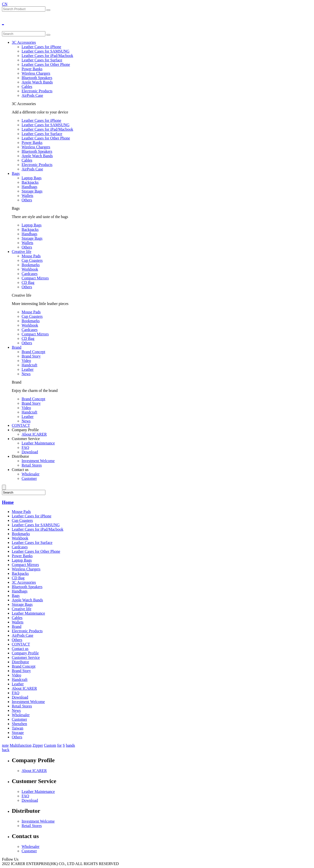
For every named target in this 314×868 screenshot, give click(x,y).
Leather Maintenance (38, 443)
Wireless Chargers (36, 73)
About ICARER (34, 434)
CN (5, 4)
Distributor (20, 456)
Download (30, 452)
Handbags (29, 187)
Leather (28, 369)
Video (26, 361)
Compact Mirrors (35, 278)
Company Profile (25, 430)
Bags (16, 173)
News (26, 374)
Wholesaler (31, 474)
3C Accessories (24, 42)
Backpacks (30, 182)
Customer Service (26, 439)
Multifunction (21, 745)
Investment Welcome (38, 461)
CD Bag (28, 282)
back (6, 750)
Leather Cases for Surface (42, 60)
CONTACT (21, 425)
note (5, 745)
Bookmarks (31, 265)
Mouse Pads (31, 256)
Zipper (38, 745)
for (59, 745)
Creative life (22, 252)
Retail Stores (32, 465)
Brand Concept (33, 352)
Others (27, 200)
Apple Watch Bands (37, 82)
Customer (29, 478)
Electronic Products (37, 91)
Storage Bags (32, 191)
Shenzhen (19, 724)
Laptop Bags (32, 178)
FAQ (25, 448)
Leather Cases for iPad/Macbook (47, 56)
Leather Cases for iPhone (41, 47)
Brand (17, 347)
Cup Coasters (32, 260)
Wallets (27, 196)
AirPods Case (32, 95)
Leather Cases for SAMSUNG (46, 51)
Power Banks (32, 69)
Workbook (30, 269)
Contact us (20, 470)
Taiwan (18, 728)
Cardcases (30, 274)
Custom (50, 745)
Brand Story (31, 356)
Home (8, 502)
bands (70, 745)
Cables (27, 87)
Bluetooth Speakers (37, 78)
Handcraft (29, 365)
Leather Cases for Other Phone (46, 64)
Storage (18, 733)
